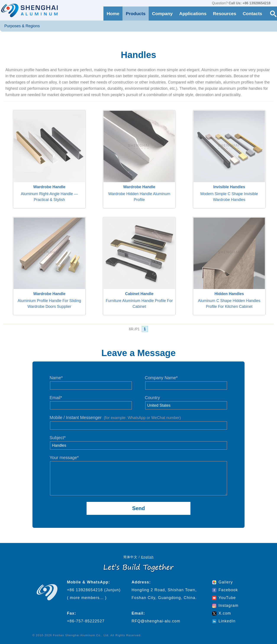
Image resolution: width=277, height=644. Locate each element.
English (147, 557)
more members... (87, 598)
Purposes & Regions (22, 26)
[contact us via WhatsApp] (275, 3)
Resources (225, 14)
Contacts (252, 14)
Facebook (225, 590)
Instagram (225, 605)
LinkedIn (224, 621)
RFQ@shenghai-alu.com (156, 621)
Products (136, 14)
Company (162, 14)
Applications (193, 14)
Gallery (222, 582)
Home (113, 14)
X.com (222, 613)
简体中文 (130, 557)
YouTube (224, 598)
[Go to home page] (29, 10)
